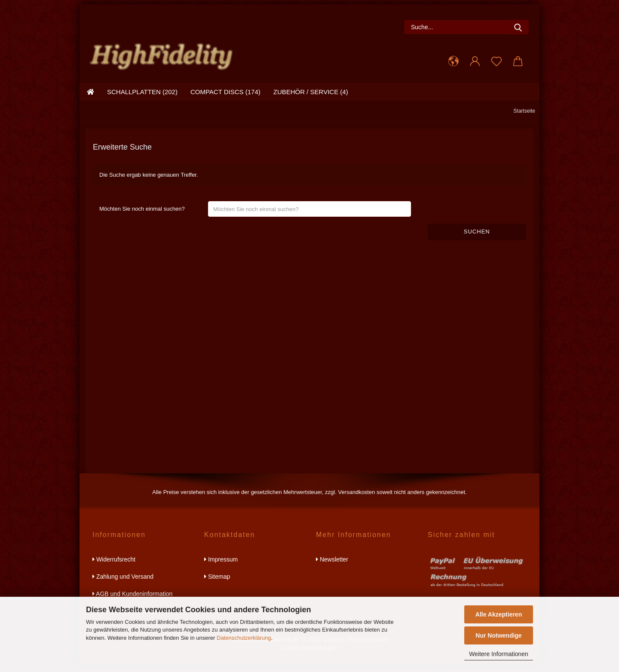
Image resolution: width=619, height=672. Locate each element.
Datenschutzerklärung (244, 638)
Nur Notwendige (498, 635)
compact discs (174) (225, 101)
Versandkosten (356, 501)
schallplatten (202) (142, 101)
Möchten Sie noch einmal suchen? (142, 218)
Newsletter (332, 568)
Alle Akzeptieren (499, 614)
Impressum (221, 568)
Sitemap (217, 586)
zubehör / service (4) (311, 101)
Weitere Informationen (498, 654)
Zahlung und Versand (123, 586)
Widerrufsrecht (114, 568)
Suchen (477, 241)
